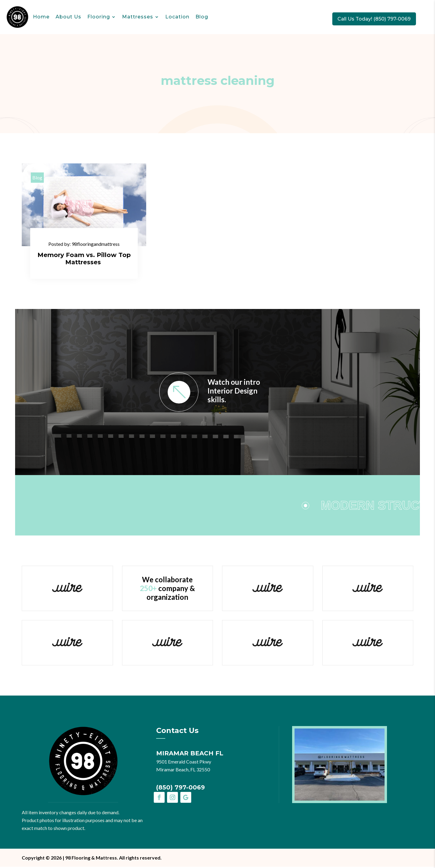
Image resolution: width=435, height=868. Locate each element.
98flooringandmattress (96, 244)
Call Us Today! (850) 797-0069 (379, 18)
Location (177, 17)
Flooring (99, 17)
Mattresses (138, 17)
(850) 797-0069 (180, 789)
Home (41, 17)
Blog (202, 17)
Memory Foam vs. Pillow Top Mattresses (84, 259)
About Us (68, 17)
